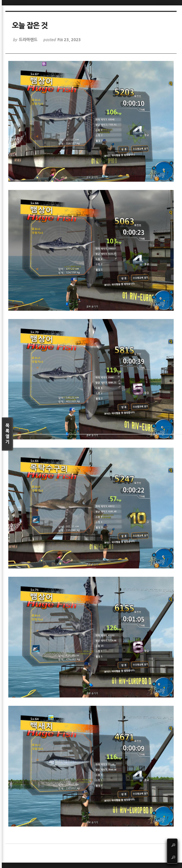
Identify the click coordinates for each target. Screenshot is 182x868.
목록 (7, 434)
